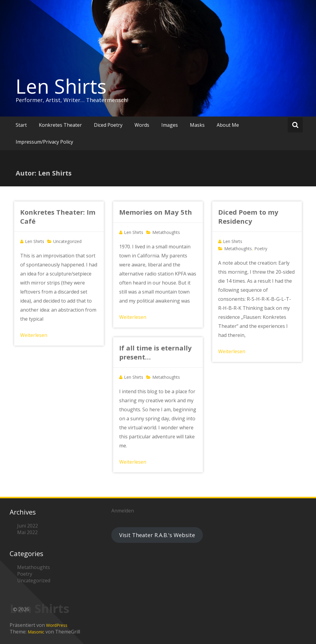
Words (142, 125)
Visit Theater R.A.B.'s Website (157, 535)
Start (21, 125)
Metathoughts (166, 232)
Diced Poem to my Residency (248, 216)
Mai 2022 (27, 532)
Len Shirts (61, 86)
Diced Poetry (108, 125)
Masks (197, 125)
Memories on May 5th (156, 212)
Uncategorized (67, 241)
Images (170, 125)
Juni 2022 (28, 526)
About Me (228, 125)
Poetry (261, 249)
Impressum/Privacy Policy (44, 142)
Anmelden (123, 511)
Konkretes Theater (60, 125)
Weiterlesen (34, 335)
